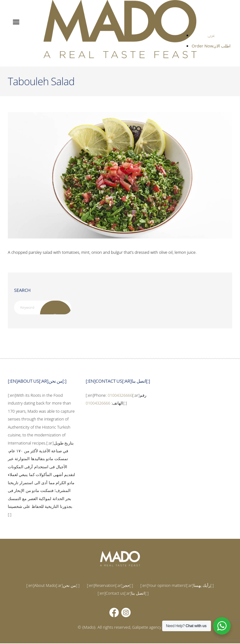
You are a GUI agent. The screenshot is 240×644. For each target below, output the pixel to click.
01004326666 (121, 396)
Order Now (203, 46)
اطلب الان (222, 46)
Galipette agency (147, 627)
